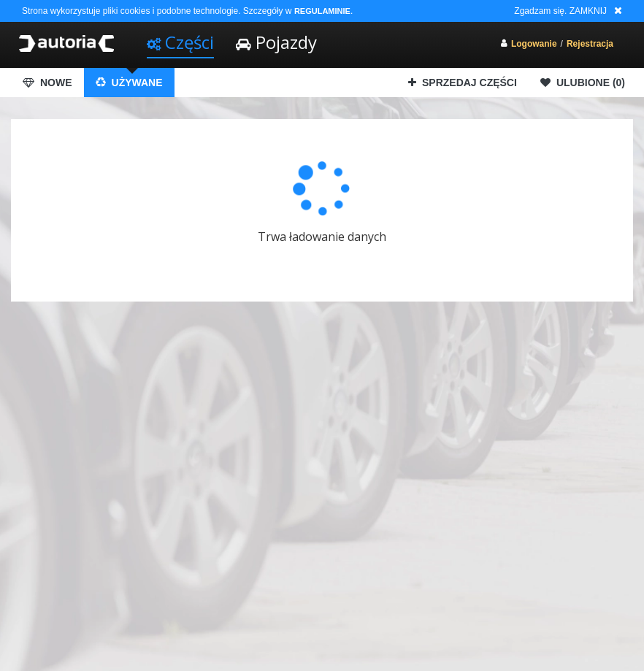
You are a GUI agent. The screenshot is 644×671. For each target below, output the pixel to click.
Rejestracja (590, 44)
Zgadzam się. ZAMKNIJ (560, 11)
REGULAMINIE (322, 11)
